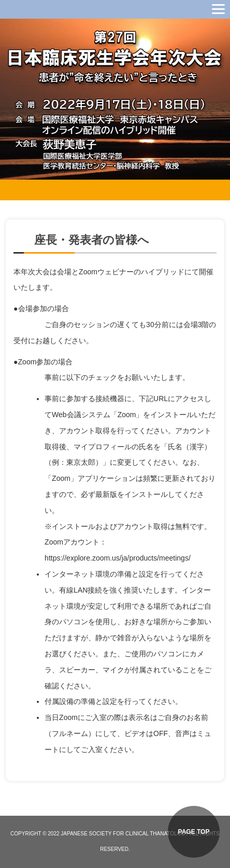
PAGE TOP (194, 832)
